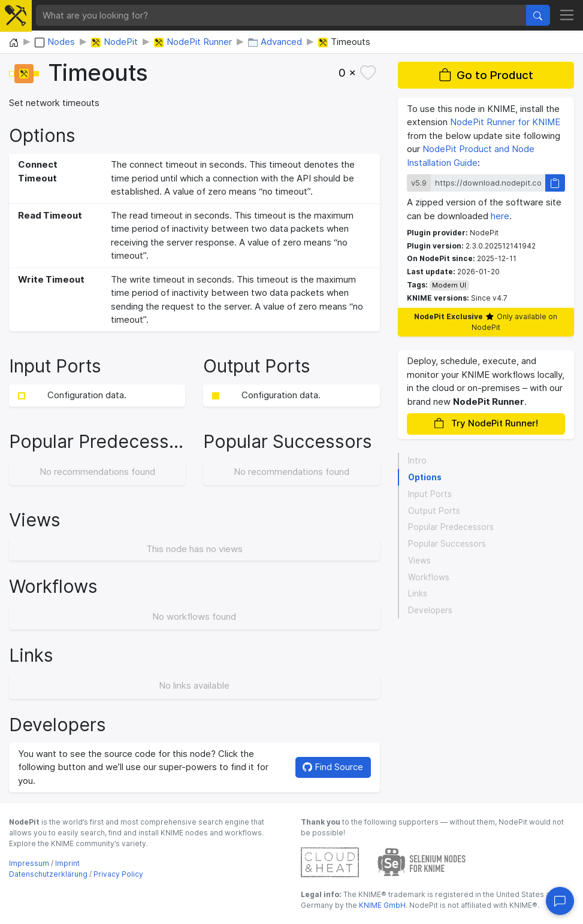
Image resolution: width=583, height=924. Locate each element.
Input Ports (430, 494)
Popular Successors (447, 544)
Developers (430, 610)
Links (418, 593)
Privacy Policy (118, 874)
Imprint (67, 863)
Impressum (29, 863)
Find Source (333, 767)
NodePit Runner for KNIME (505, 122)
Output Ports (434, 511)
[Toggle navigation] (567, 16)
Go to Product (486, 75)
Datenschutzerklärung (48, 874)
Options (425, 477)
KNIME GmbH (381, 905)
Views (419, 561)
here (500, 216)
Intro (417, 461)
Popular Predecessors (451, 527)
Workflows (429, 577)
